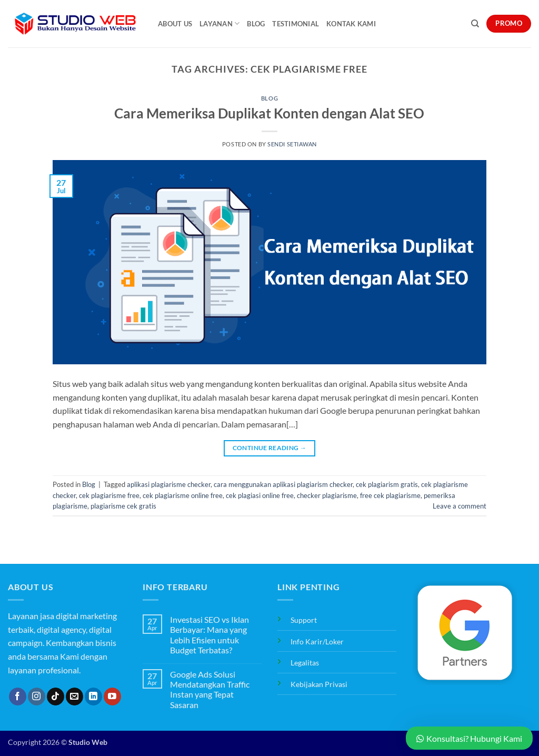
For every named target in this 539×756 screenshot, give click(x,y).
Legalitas (305, 663)
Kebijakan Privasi (319, 684)
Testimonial (296, 24)
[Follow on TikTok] (56, 697)
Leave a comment (460, 506)
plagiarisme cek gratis (123, 506)
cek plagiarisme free (109, 495)
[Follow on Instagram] (37, 697)
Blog (256, 24)
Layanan (219, 23)
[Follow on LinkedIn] (93, 697)
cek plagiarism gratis (387, 484)
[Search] (475, 24)
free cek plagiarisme (390, 495)
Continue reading (270, 448)
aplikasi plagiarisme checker (169, 484)
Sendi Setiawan (292, 144)
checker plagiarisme (327, 495)
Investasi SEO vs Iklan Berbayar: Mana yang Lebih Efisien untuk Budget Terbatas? (209, 635)
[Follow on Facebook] (18, 697)
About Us (175, 24)
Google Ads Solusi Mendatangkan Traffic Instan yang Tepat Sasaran (210, 689)
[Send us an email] (74, 697)
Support (304, 620)
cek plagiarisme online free (183, 495)
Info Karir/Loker (317, 641)
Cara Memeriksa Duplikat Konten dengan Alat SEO (269, 113)
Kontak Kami (351, 24)
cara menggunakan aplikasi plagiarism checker (283, 484)
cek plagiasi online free (260, 495)
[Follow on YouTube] (112, 697)
